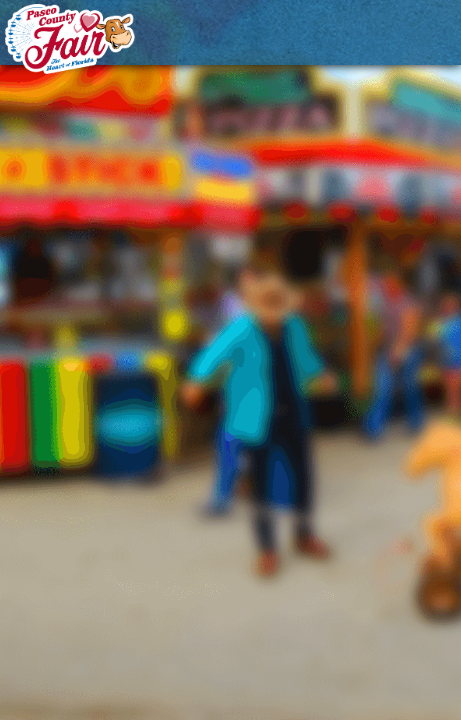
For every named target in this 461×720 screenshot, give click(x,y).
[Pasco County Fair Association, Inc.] (70, 39)
